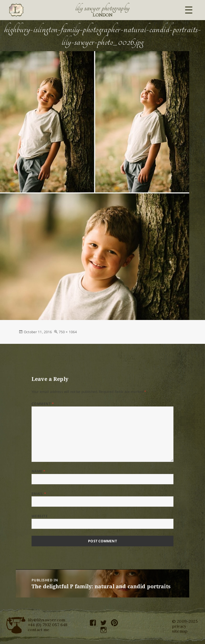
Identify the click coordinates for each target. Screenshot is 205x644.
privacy (179, 626)
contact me (39, 630)
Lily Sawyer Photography (103, 8)
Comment (43, 404)
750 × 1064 (68, 332)
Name (39, 471)
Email (39, 494)
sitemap (180, 631)
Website (40, 516)
